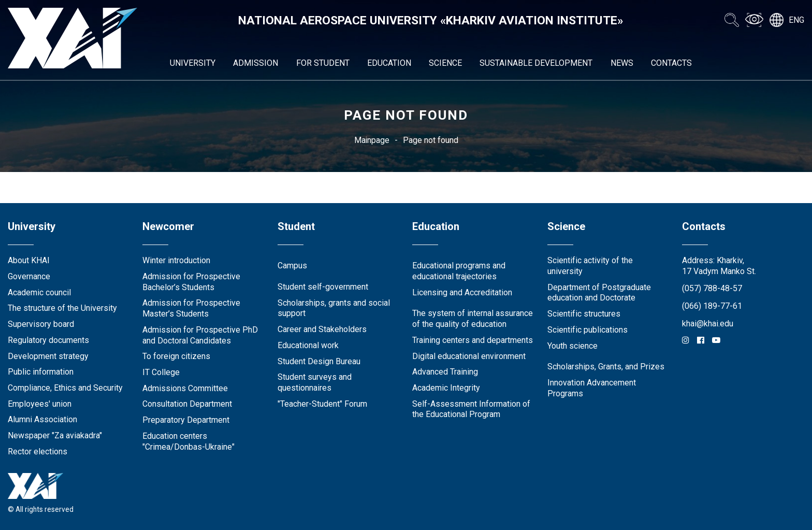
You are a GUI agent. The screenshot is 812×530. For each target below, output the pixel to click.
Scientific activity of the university (590, 266)
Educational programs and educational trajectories (459, 271)
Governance (29, 276)
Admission (256, 63)
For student (323, 63)
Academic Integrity (446, 388)
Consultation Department (187, 404)
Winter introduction (176, 260)
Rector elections (38, 452)
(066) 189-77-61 (712, 306)
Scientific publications (588, 330)
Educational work (308, 345)
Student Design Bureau (319, 361)
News (622, 63)
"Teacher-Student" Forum (322, 404)
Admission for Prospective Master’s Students (191, 308)
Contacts (671, 63)
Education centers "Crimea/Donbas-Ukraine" (189, 441)
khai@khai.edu (708, 324)
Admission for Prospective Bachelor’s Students (191, 282)
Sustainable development (536, 63)
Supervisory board (41, 324)
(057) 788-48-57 (712, 288)
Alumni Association (42, 419)
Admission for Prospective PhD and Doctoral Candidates (200, 335)
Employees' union (40, 404)
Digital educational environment (469, 356)
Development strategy (48, 356)
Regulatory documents (48, 340)
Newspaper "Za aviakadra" (55, 435)
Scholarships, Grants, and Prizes (606, 367)
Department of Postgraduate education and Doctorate (599, 293)
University (193, 63)
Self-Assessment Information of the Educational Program (471, 409)
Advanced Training (445, 372)
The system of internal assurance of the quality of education (473, 319)
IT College (161, 372)
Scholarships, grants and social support (334, 308)
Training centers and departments (473, 340)
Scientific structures (584, 314)
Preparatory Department (186, 420)
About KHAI (29, 260)
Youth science (572, 346)
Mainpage (372, 140)
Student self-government (323, 287)
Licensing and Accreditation (462, 292)
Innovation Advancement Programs (592, 388)
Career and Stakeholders (322, 329)
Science (445, 63)
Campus (292, 266)
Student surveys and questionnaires (315, 382)
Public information (41, 372)
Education (389, 63)
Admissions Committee (185, 388)
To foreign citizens (176, 356)
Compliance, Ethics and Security (65, 388)
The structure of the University (62, 308)
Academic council (39, 292)
